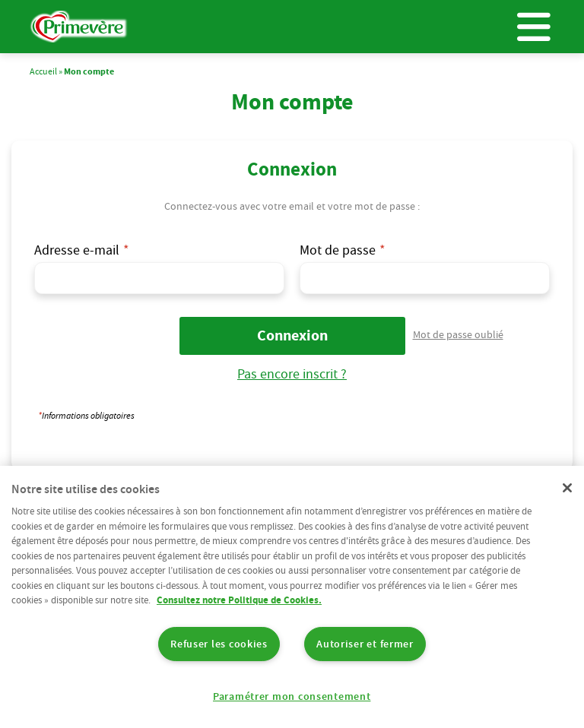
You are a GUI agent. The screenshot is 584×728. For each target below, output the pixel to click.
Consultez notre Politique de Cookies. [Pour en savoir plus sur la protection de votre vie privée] (239, 600)
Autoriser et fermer (365, 644)
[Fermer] (567, 488)
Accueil (43, 71)
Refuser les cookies (219, 644)
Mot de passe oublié (458, 334)
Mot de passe (338, 250)
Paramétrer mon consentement (292, 696)
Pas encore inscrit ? (292, 373)
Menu (534, 27)
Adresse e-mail (77, 250)
